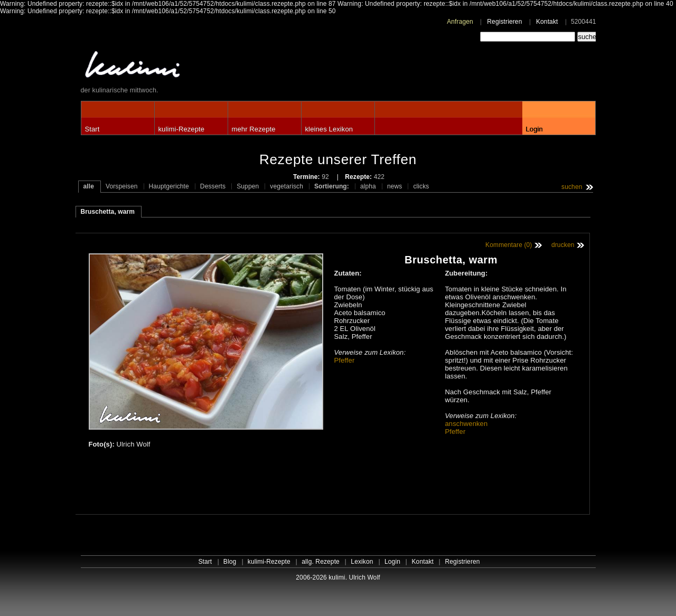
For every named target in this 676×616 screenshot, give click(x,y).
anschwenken (467, 424)
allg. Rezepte (321, 562)
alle (89, 186)
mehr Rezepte (254, 129)
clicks (421, 186)
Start (92, 129)
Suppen (248, 186)
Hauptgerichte (169, 186)
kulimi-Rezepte (182, 129)
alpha (368, 186)
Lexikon (362, 562)
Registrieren (504, 22)
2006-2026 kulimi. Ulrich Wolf (338, 577)
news (395, 186)
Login (534, 129)
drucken (563, 245)
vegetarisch (287, 186)
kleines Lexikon (329, 129)
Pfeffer (345, 360)
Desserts (213, 186)
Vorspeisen (122, 186)
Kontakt (547, 22)
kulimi (181, 67)
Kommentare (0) (509, 245)
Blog (230, 562)
